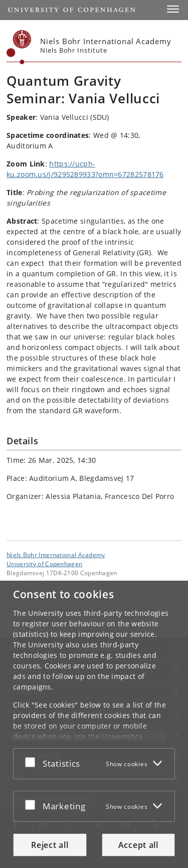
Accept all (138, 845)
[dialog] (94, 724)
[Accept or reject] (33, 762)
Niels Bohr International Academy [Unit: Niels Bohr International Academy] (56, 555)
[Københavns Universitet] (19, 47)
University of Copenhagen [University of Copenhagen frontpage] (44, 564)
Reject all (50, 845)
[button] (173, 9)
